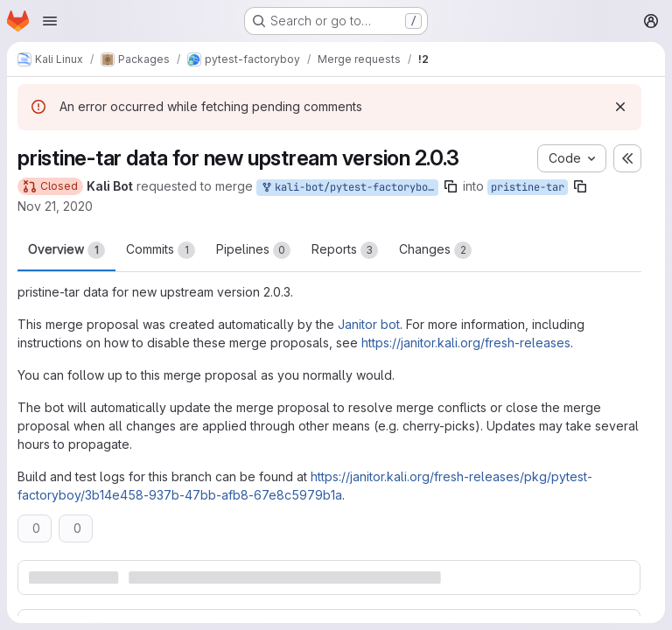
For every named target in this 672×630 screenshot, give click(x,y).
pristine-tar (528, 187)
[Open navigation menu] (50, 21)
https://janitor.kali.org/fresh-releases (466, 343)
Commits (161, 250)
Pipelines (253, 250)
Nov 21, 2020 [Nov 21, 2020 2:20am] (55, 206)
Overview (66, 250)
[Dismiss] (620, 107)
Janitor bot (369, 324)
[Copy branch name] (451, 186)
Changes (435, 250)
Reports (345, 250)
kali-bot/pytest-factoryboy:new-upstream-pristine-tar (349, 188)
